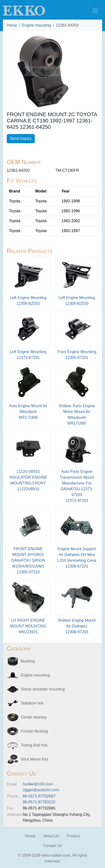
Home (12, 25)
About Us (51, 836)
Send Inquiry (21, 139)
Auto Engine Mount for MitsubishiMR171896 (28, 412)
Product (73, 836)
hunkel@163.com (38, 784)
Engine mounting (36, 25)
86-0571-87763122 (39, 802)
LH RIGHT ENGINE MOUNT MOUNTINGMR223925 (28, 626)
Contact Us (52, 846)
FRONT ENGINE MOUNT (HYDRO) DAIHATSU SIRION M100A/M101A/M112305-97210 (28, 560)
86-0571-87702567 (39, 796)
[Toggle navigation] (95, 11)
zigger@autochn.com (41, 790)
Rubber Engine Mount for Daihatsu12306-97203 (77, 626)
